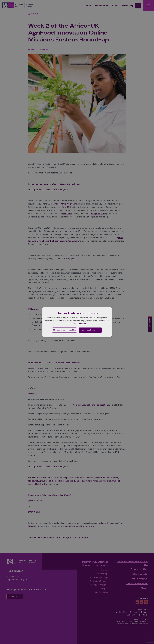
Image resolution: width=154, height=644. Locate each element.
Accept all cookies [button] (90, 330)
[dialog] (77, 322)
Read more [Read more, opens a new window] (82, 323)
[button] (65, 330)
